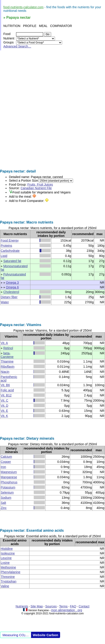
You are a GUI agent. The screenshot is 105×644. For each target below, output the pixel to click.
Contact (84, 606)
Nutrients (22, 606)
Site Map (37, 606)
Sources (51, 606)
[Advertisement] (52, 110)
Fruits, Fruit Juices (40, 185)
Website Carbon (46, 635)
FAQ (73, 606)
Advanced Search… (17, 46)
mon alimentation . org (67, 610)
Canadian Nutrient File (36, 188)
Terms (63, 606)
